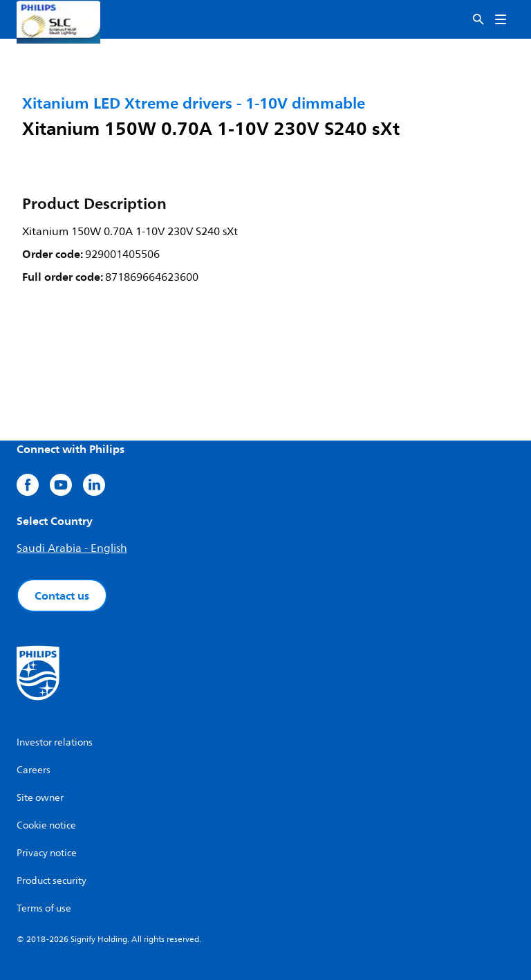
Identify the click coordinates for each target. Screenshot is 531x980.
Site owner (40, 798)
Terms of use (44, 908)
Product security (52, 881)
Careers (34, 770)
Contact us (62, 595)
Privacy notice (47, 853)
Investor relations (55, 742)
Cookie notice (46, 825)
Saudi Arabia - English (72, 548)
